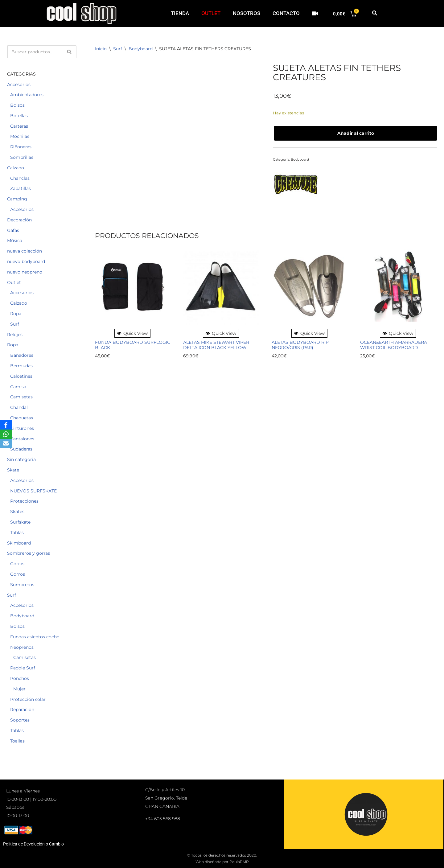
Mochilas (20, 136)
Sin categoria (21, 459)
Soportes (20, 720)
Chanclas (20, 178)
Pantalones (22, 439)
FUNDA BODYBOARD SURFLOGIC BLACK (133, 345)
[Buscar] (35, 52)
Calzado (16, 168)
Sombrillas (22, 157)
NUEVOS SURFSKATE (33, 491)
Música (15, 241)
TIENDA (180, 13)
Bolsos (17, 105)
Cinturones (22, 428)
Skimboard (19, 543)
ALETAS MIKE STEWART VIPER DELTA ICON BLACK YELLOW (216, 345)
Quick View (132, 333)
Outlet (14, 282)
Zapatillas (21, 188)
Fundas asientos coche (35, 637)
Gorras (17, 564)
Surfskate (20, 522)
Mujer (19, 689)
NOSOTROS (247, 13)
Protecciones (24, 501)
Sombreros (22, 585)
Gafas (13, 230)
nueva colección (25, 251)
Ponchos (20, 678)
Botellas (19, 116)
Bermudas (21, 366)
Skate (13, 470)
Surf (15, 324)
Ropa (16, 314)
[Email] (6, 443)
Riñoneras (21, 147)
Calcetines (21, 376)
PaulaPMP (239, 862)
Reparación (22, 710)
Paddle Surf (23, 668)
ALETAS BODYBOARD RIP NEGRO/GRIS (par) (300, 345)
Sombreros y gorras (29, 553)
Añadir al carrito (356, 133)
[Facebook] (6, 425)
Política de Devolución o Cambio (33, 844)
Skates (17, 512)
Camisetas (21, 397)
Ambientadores (27, 95)
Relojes (15, 335)
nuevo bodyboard (26, 261)
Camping (17, 199)
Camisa (18, 387)
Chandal (19, 407)
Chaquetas (22, 418)
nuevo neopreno (25, 272)
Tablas (17, 533)
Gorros (18, 574)
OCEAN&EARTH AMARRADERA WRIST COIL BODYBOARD (394, 345)
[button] (374, 13)
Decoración (19, 220)
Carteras (19, 126)
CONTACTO (286, 13)
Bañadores (22, 355)
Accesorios (19, 84)
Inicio (101, 49)
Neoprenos (22, 647)
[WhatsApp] (6, 434)
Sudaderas (21, 449)
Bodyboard (22, 616)
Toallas (17, 741)
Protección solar (28, 699)
